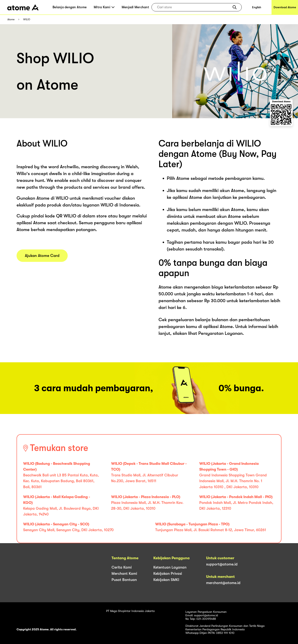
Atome (11, 20)
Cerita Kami (122, 567)
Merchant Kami (124, 574)
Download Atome (285, 7)
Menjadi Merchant (135, 7)
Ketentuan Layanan (170, 567)
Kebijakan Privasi (168, 574)
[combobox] (194, 7)
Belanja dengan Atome (70, 7)
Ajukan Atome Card (42, 256)
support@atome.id (222, 564)
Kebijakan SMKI (166, 580)
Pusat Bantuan (124, 580)
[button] (235, 7)
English (257, 7)
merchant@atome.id (223, 583)
